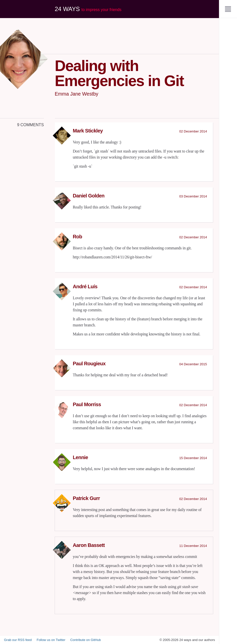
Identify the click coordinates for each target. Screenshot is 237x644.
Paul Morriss (87, 404)
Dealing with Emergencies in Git (122, 73)
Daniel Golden (89, 196)
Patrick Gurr (86, 498)
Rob (78, 237)
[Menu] (228, 9)
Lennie (81, 457)
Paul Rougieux (89, 364)
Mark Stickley (88, 131)
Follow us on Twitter (51, 640)
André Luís (85, 287)
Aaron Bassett (89, 545)
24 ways (89, 9)
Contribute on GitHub (85, 640)
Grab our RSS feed (18, 640)
